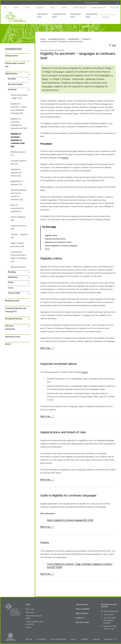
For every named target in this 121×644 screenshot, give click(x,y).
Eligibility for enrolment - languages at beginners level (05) (19, 124)
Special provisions (18, 267)
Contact (64, 8)
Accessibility (41, 639)
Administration (73, 39)
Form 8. (65, 158)
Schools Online (79, 8)
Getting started (11, 56)
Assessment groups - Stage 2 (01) (19, 97)
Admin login (110, 639)
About (53, 8)
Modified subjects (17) (18, 154)
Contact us (80, 618)
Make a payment (82, 613)
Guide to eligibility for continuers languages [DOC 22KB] (70, 520)
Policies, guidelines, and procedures (34, 623)
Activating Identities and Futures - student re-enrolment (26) (19, 195)
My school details (15, 84)
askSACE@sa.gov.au (111, 611)
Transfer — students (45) (19, 236)
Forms (11, 288)
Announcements (82, 604)
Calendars (40, 8)
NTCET (8, 344)
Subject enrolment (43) (18, 227)
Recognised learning (13, 319)
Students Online (97, 8)
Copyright (96, 639)
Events (27, 8)
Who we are (30, 609)
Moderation (13, 277)
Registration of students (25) (17, 183)
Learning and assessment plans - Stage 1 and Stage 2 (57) (19, 257)
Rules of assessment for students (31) (17, 208)
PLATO (113, 8)
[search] (106, 17)
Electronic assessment (10, 327)
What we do (30, 612)
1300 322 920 (109, 615)
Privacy (73, 639)
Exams (11, 282)
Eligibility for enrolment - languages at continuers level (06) (18, 140)
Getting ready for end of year (15, 65)
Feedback (84, 639)
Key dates (12, 79)
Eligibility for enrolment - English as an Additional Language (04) (19, 109)
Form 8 (85, 372)
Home (16, 8)
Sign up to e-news (83, 622)
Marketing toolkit (12, 301)
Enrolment (86, 39)
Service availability (83, 609)
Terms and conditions (58, 639)
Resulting (12, 272)
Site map (29, 639)
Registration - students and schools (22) (16, 173)
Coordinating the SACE (57, 39)
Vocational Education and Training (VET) (16, 310)
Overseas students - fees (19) (19, 162)
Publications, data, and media (34, 617)
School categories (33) (18, 218)
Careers (29, 627)
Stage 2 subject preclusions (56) (17, 245)
